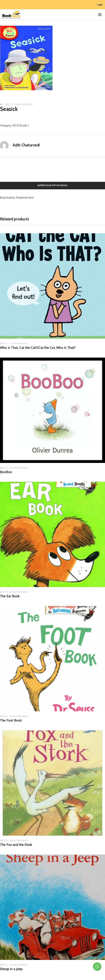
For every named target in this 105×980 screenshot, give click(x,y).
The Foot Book (11, 720)
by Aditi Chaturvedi (17, 105)
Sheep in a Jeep (11, 969)
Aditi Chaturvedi (26, 145)
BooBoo (6, 472)
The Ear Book (10, 596)
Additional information (52, 185)
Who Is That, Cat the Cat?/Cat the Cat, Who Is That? (38, 348)
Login (100, 5)
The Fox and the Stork (16, 845)
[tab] (52, 186)
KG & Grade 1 (21, 125)
